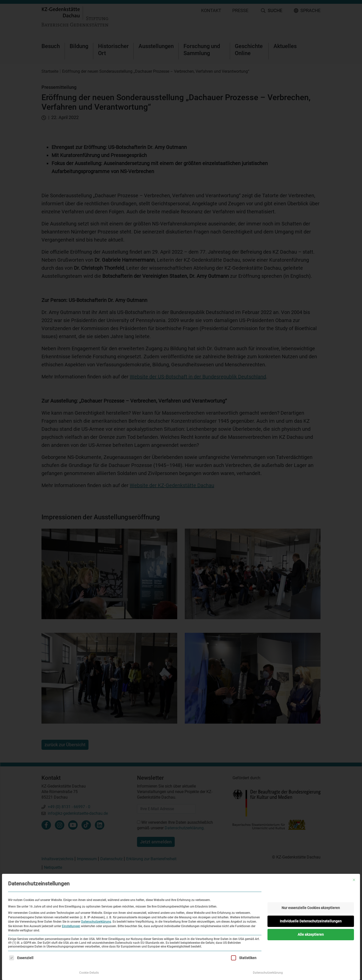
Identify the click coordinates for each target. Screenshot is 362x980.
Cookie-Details (89, 973)
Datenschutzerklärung (96, 922)
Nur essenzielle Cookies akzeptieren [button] (311, 908)
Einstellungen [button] (71, 926)
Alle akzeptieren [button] (311, 934)
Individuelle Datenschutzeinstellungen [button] (311, 921)
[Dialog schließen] (354, 880)
